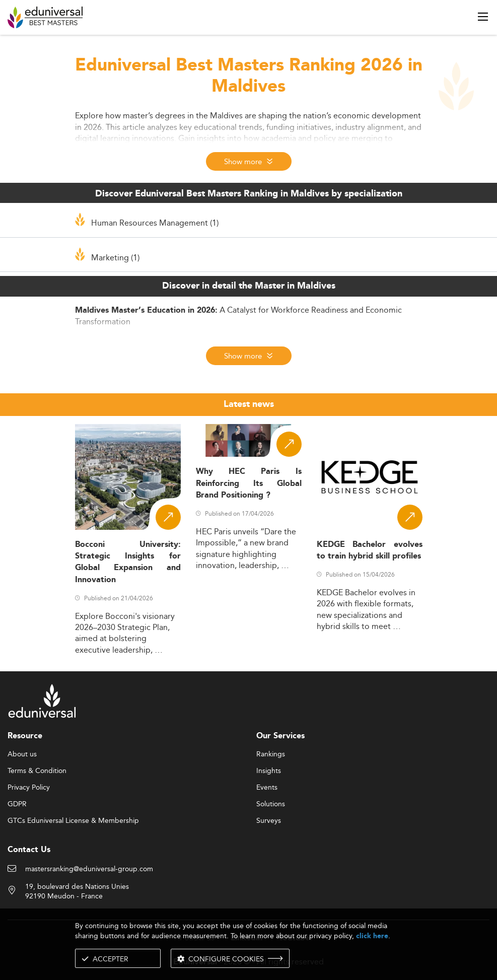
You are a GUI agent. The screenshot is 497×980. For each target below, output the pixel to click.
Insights (269, 771)
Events (267, 788)
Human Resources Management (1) (155, 223)
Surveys (269, 821)
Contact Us (29, 850)
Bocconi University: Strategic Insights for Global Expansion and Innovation (128, 562)
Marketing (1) (115, 257)
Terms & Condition (37, 771)
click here (372, 936)
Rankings (271, 754)
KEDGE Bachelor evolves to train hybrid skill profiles (370, 550)
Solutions (271, 804)
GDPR (17, 804)
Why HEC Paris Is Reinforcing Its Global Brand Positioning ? (249, 483)
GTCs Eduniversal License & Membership (73, 821)
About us (22, 754)
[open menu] (483, 17)
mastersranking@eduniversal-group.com (89, 869)
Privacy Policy (29, 788)
